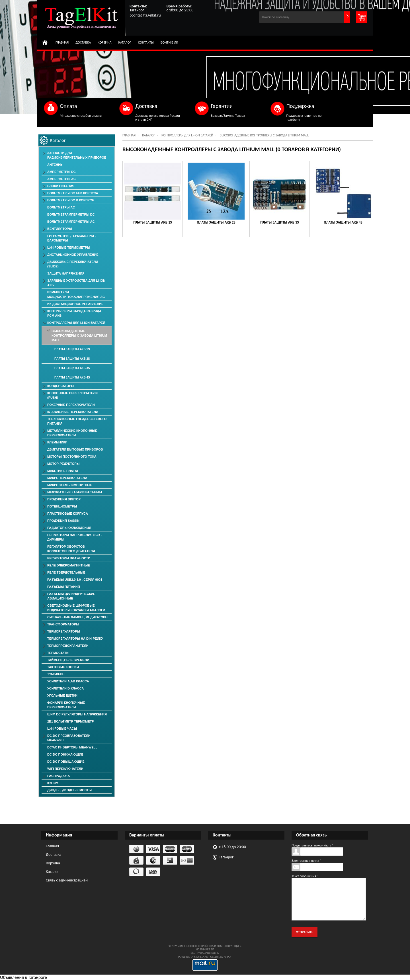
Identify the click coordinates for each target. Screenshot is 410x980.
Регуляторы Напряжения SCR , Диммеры (74, 537)
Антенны (55, 165)
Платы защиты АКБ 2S (216, 222)
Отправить (305, 932)
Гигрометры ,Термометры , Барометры (71, 238)
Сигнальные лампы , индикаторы (78, 617)
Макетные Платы (63, 471)
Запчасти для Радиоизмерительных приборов (77, 155)
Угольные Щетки (62, 695)
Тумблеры (56, 674)
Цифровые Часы (62, 729)
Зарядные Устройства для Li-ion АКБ (76, 283)
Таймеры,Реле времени (68, 660)
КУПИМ (53, 783)
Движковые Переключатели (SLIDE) (73, 264)
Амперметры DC (61, 172)
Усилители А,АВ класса (68, 681)
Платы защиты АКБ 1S (153, 222)
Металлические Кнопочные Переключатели (72, 433)
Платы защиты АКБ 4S (343, 222)
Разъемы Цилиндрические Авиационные (71, 596)
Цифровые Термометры (69, 247)
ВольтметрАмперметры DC (71, 214)
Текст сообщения (305, 876)
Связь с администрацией (67, 880)
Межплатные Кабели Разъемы (75, 492)
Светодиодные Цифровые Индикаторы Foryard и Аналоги (76, 608)
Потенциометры (62, 506)
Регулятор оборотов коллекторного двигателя (71, 549)
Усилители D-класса (65, 688)
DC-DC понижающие (65, 754)
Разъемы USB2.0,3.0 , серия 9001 (75, 580)
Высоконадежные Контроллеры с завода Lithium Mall (79, 335)
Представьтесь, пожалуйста (312, 845)
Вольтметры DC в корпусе (71, 200)
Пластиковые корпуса (68, 513)
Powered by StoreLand (193, 957)
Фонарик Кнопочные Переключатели (66, 705)
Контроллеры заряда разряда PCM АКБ (74, 313)
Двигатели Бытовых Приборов (75, 449)
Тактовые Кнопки (63, 667)
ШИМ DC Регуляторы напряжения (77, 714)
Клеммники (57, 442)
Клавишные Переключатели (73, 412)
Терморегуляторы (64, 631)
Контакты (146, 42)
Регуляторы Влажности (69, 558)
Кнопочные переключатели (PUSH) (72, 395)
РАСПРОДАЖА (59, 776)
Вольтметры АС (61, 207)
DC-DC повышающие (66, 762)
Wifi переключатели (65, 769)
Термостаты (58, 653)
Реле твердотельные (66, 572)
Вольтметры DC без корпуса (73, 193)
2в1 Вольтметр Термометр (71, 721)
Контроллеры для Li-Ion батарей (187, 135)
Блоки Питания (61, 186)
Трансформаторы (63, 624)
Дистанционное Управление (73, 255)
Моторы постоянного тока (72, 457)
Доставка (83, 42)
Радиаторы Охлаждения (69, 528)
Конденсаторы (61, 386)
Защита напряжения (66, 273)
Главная (62, 42)
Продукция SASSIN (63, 521)
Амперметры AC (61, 179)
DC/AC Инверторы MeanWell (72, 747)
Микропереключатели (67, 478)
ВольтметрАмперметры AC (71, 222)
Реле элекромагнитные (69, 565)
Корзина (104, 42)
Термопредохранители (68, 646)
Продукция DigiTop (64, 499)
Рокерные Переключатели (71, 405)
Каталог (125, 42)
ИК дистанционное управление (75, 304)
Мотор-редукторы (63, 464)
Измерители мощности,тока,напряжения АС (76, 294)
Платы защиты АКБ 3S (280, 222)
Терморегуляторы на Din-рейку (75, 639)
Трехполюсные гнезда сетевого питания (77, 421)
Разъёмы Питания (64, 587)
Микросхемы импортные (70, 485)
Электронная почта (306, 861)
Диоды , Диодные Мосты (69, 790)
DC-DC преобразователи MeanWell (69, 738)
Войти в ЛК (169, 42)
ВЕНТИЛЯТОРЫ (60, 229)
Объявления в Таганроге (23, 977)
